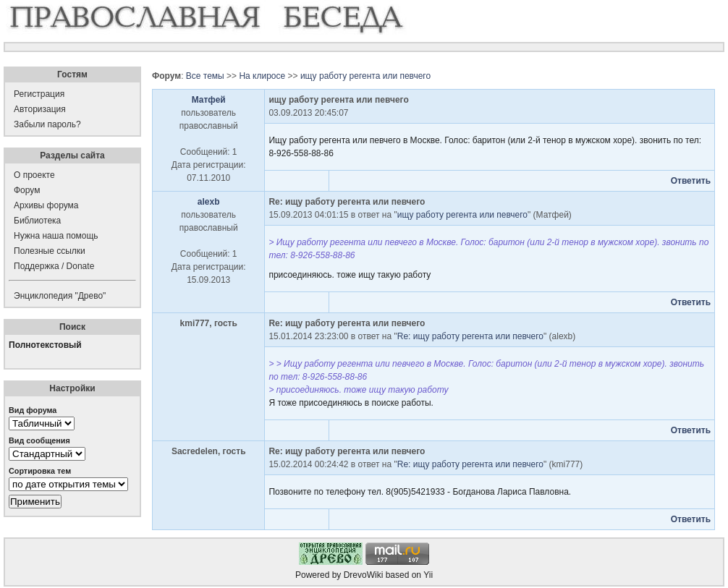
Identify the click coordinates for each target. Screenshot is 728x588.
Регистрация (39, 94)
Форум (27, 190)
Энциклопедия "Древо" (60, 296)
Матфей (209, 100)
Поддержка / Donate (54, 266)
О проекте (34, 175)
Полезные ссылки (50, 251)
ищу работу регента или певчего (365, 76)
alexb (209, 202)
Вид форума (33, 410)
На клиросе (262, 76)
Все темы (205, 76)
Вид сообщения (39, 440)
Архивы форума (46, 205)
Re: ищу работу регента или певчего (470, 336)
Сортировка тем (40, 471)
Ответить (691, 181)
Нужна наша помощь (56, 236)
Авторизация (40, 109)
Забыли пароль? (47, 124)
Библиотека (37, 221)
